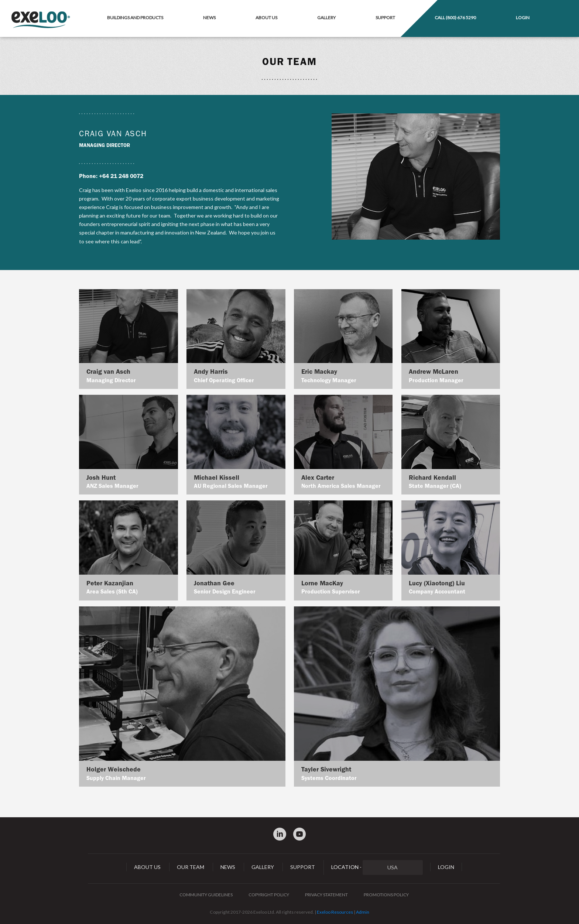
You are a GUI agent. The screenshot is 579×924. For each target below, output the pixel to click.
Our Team (191, 867)
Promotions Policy (386, 895)
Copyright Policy (269, 895)
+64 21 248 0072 (121, 176)
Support (385, 18)
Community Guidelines (206, 895)
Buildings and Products (135, 18)
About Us (266, 18)
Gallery (326, 18)
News (209, 18)
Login (523, 18)
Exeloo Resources (335, 912)
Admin (363, 912)
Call (455, 18)
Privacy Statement (326, 895)
